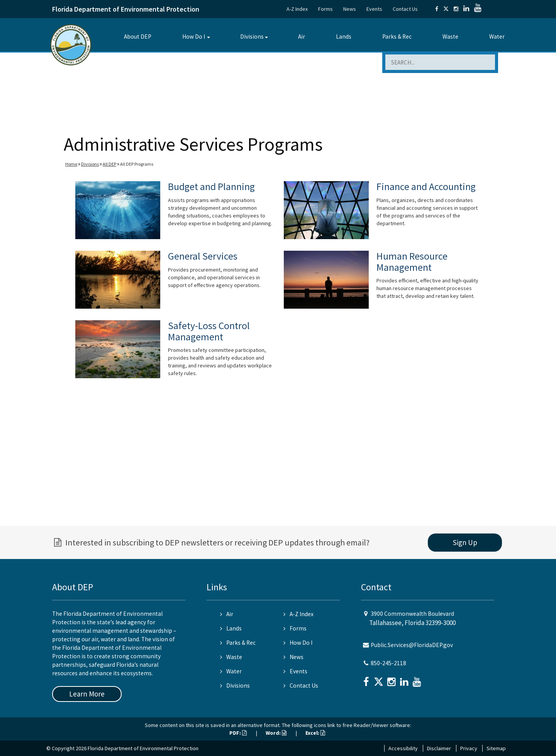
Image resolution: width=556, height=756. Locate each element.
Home (71, 164)
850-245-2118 (388, 663)
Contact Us (405, 9)
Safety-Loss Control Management (209, 331)
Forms (325, 9)
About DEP (138, 37)
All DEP (109, 164)
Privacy (469, 748)
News (350, 9)
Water (497, 37)
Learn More (87, 694)
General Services (203, 256)
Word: (276, 733)
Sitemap (496, 748)
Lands (344, 37)
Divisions (252, 37)
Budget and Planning (211, 186)
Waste (450, 37)
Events (374, 9)
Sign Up (465, 542)
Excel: (315, 733)
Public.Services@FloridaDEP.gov (412, 645)
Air (302, 37)
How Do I (194, 37)
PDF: (238, 733)
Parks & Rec (397, 37)
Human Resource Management (412, 262)
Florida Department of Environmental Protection (126, 9)
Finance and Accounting (426, 186)
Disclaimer (439, 748)
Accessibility (403, 748)
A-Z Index (297, 9)
